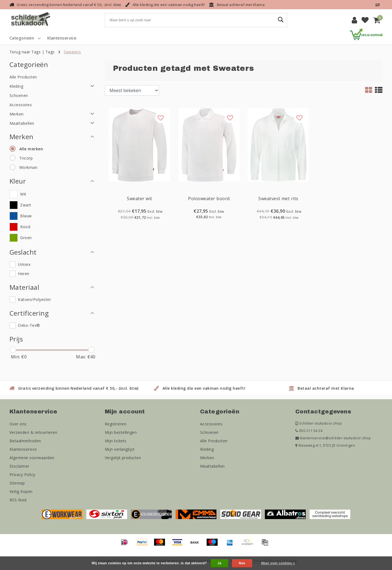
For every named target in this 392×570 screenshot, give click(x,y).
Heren (24, 274)
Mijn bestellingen (121, 432)
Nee (242, 563)
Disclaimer (19, 466)
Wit (23, 194)
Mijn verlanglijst (120, 449)
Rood (25, 227)
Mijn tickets (116, 441)
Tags (50, 52)
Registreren (116, 424)
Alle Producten (214, 441)
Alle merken (31, 149)
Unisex (24, 264)
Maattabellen (212, 466)
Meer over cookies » (278, 563)
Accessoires (211, 424)
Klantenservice (23, 449)
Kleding (207, 449)
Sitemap (17, 483)
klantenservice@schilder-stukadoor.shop (333, 438)
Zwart (26, 205)
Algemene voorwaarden (32, 458)
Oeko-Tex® (29, 325)
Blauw (26, 216)
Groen (26, 238)
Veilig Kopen (21, 491)
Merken (207, 458)
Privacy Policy (22, 475)
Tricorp (26, 158)
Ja (219, 563)
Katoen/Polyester (34, 299)
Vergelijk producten (123, 458)
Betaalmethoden (25, 441)
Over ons (18, 424)
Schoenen (209, 432)
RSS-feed (18, 500)
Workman (28, 167)
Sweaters (72, 52)
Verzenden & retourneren (33, 432)
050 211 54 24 (309, 431)
